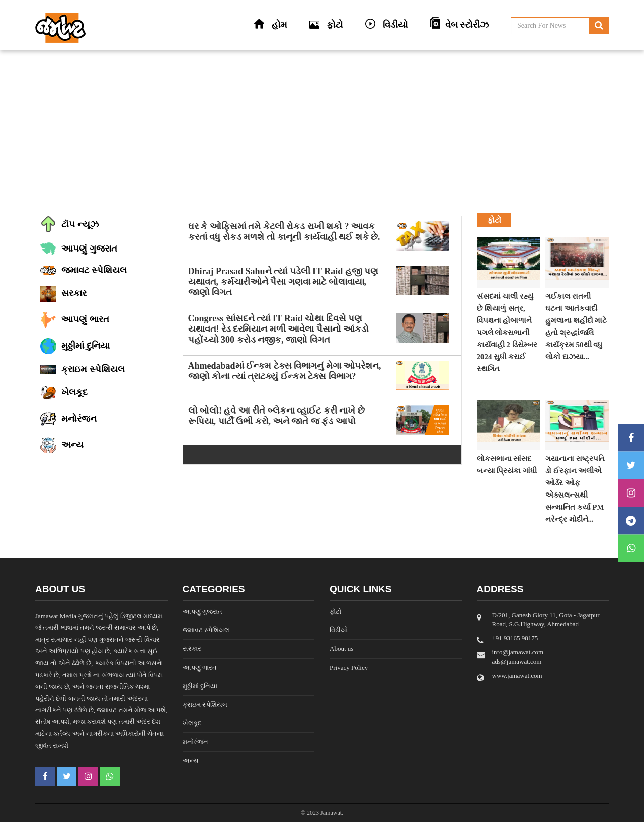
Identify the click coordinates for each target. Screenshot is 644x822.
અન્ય (191, 760)
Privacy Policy (349, 667)
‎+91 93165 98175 (515, 638)
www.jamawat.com (517, 675)
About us (341, 649)
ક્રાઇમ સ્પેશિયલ (205, 705)
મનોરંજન (195, 742)
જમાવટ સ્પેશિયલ (206, 630)
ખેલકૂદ (192, 723)
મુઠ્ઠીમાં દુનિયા (200, 686)
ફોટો (335, 611)
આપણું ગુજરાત (203, 611)
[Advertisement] (322, 131)
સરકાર (192, 649)
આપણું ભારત (200, 667)
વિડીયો (339, 630)
